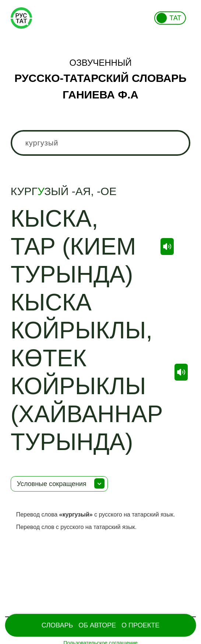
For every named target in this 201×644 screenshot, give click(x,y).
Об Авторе (97, 625)
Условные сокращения (52, 484)
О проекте (140, 625)
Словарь (57, 625)
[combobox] (101, 143)
